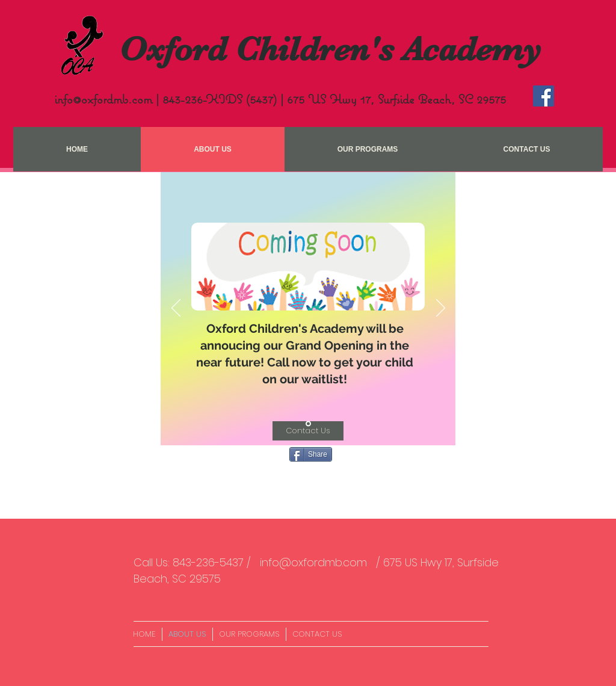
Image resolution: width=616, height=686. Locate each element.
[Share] (311, 454)
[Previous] (176, 309)
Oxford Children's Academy (330, 49)
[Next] (441, 309)
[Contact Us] (308, 431)
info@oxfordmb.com (103, 99)
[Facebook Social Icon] (544, 96)
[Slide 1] (308, 424)
